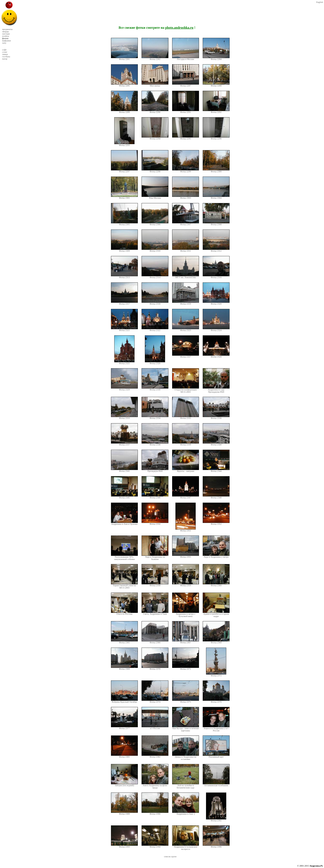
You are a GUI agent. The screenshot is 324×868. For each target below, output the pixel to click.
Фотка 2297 (124, 171)
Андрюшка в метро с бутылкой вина (186, 614)
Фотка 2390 (155, 813)
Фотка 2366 (155, 642)
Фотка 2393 (124, 846)
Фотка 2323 (186, 329)
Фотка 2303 (186, 197)
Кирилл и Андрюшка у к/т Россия (216, 729)
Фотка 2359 (186, 585)
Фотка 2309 (124, 250)
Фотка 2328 (216, 356)
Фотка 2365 (124, 642)
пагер (5, 59)
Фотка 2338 (155, 444)
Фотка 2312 (216, 250)
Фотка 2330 (155, 389)
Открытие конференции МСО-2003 (186, 390)
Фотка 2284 (216, 58)
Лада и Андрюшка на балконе (155, 557)
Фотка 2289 (124, 111)
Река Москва (155, 197)
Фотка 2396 (216, 846)
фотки (5, 38)
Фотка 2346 (155, 497)
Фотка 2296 (216, 138)
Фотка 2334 (155, 417)
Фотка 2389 (124, 813)
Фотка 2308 (216, 224)
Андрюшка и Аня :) (186, 813)
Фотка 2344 (216, 470)
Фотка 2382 (155, 756)
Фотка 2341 (124, 470)
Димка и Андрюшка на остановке (186, 757)
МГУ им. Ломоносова (186, 276)
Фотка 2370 (155, 668)
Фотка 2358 (155, 585)
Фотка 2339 (186, 444)
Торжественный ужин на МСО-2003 (124, 586)
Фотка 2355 (186, 556)
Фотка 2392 (216, 820)
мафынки (6, 41)
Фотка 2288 (216, 85)
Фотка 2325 (124, 362)
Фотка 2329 (124, 389)
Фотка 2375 (186, 701)
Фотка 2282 (155, 58)
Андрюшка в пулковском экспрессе (186, 847)
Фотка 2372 (216, 675)
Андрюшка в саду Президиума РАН (216, 390)
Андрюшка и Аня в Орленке (124, 523)
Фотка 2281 (124, 58)
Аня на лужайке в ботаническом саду (186, 786)
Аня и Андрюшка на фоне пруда (155, 786)
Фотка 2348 (216, 497)
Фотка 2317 (124, 303)
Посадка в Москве (186, 58)
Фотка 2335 (186, 417)
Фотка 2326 (155, 362)
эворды (5, 32)
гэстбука (6, 57)
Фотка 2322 (155, 329)
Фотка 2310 (155, 250)
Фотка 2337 (124, 444)
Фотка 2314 (155, 276)
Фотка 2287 (186, 85)
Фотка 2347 (186, 497)
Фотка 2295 (186, 138)
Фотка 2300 (216, 171)
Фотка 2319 (186, 303)
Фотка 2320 (216, 303)
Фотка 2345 (124, 497)
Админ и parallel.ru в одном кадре (216, 614)
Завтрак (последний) (124, 784)
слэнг (5, 52)
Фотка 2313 (124, 276)
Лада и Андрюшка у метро (216, 556)
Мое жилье (155, 85)
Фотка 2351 (186, 530)
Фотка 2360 (216, 585)
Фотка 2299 (186, 171)
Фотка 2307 (186, 224)
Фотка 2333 (124, 417)
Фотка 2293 (124, 144)
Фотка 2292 (216, 111)
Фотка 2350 (155, 523)
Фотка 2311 (186, 250)
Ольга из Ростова (124, 613)
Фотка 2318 (155, 303)
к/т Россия (155, 727)
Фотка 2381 (124, 756)
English (320, 2)
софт (4, 50)
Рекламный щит (216, 756)
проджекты (7, 29)
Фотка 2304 (216, 197)
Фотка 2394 (155, 846)
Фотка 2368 (216, 642)
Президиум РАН (155, 470)
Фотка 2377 (124, 727)
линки (5, 54)
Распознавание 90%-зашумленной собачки (124, 557)
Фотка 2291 (186, 111)
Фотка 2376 (216, 701)
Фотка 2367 (186, 642)
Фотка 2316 (216, 276)
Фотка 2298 (155, 171)
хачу (4, 43)
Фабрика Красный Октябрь (124, 701)
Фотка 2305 (124, 224)
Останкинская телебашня (216, 784)
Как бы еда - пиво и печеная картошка (186, 729)
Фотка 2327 (186, 356)
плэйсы (5, 36)
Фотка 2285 (124, 85)
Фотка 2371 (186, 668)
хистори (6, 34)
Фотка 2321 (124, 329)
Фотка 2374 (155, 701)
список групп (170, 857)
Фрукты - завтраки (186, 470)
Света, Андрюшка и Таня (155, 613)
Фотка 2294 (155, 138)
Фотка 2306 (155, 224)
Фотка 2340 (216, 444)
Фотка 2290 (155, 111)
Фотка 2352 (216, 523)
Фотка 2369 (124, 668)
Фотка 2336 (216, 417)
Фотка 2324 (216, 329)
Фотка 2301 (124, 197)
